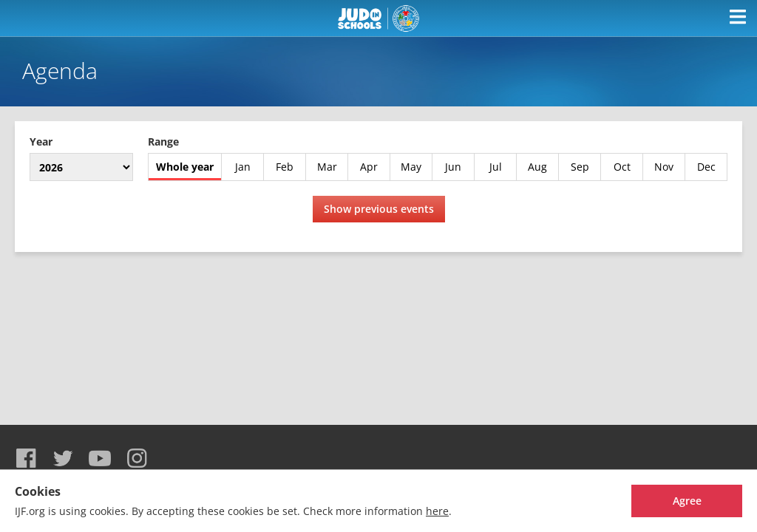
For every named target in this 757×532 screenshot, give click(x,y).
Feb (285, 167)
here (437, 511)
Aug (537, 167)
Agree (687, 501)
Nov (664, 167)
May (411, 167)
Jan (243, 167)
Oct (622, 167)
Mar (327, 167)
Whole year (185, 167)
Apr (369, 167)
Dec (706, 167)
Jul (496, 167)
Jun (453, 167)
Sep (580, 167)
